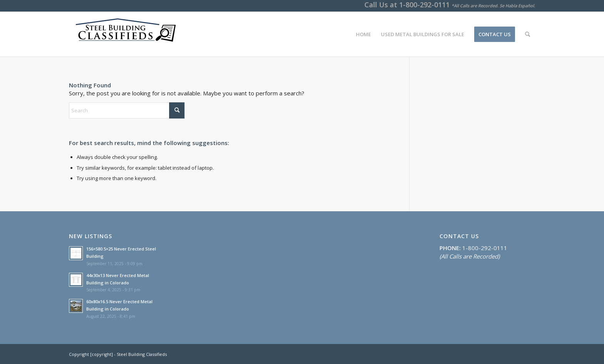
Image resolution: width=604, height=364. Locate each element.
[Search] (528, 34)
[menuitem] (363, 34)
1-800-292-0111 (424, 5)
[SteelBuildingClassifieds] (124, 34)
